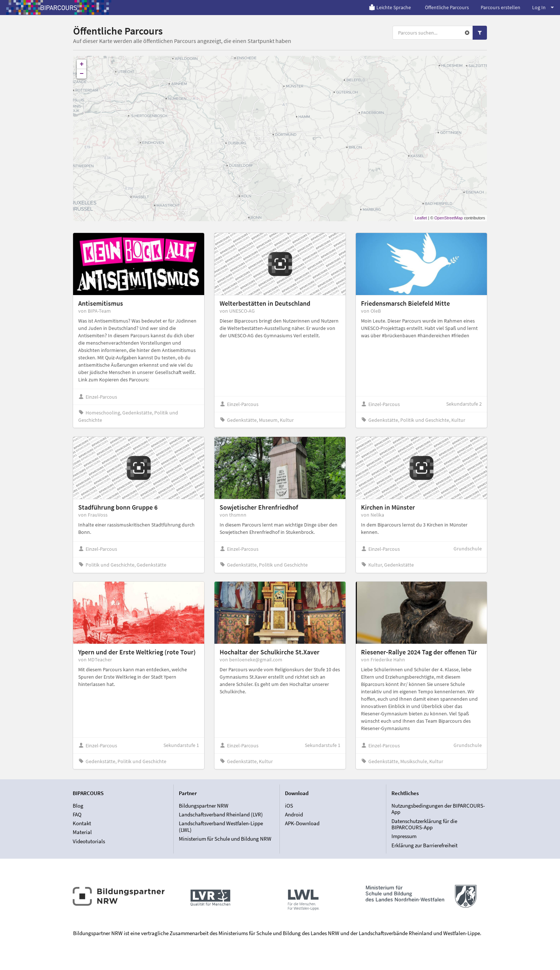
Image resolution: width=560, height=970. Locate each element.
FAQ (77, 814)
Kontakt (82, 823)
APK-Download (302, 823)
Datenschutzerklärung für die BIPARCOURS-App (424, 824)
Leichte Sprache (390, 7)
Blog (78, 806)
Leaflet (421, 218)
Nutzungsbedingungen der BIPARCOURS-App (438, 809)
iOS (289, 806)
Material (82, 832)
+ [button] (82, 64)
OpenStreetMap (449, 218)
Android (294, 814)
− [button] (82, 74)
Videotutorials (89, 841)
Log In (543, 7)
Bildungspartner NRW (204, 806)
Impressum (404, 836)
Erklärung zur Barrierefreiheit (424, 845)
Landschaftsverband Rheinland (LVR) (221, 814)
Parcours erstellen (501, 7)
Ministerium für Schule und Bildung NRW (225, 839)
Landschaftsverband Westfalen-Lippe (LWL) (221, 827)
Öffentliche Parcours (447, 7)
